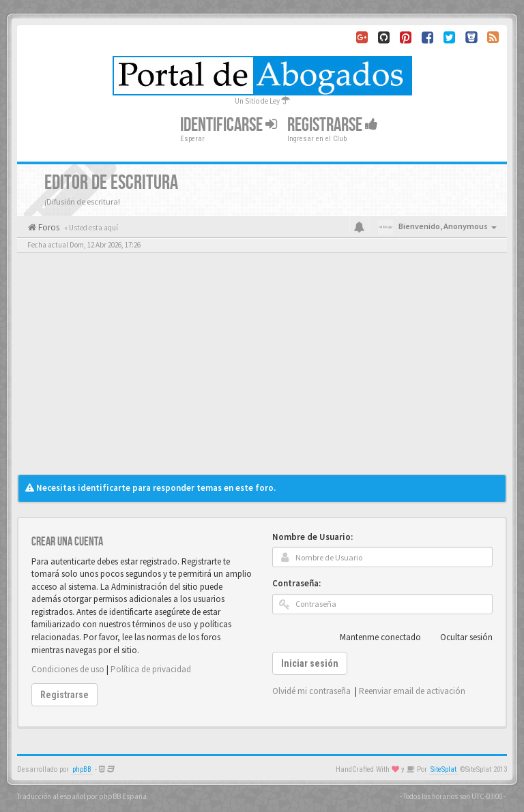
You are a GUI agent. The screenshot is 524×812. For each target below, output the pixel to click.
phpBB (82, 769)
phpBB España (123, 796)
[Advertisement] (262, 372)
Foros (48, 227)
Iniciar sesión (310, 663)
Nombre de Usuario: (312, 537)
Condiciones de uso (68, 669)
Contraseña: (296, 583)
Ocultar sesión (459, 637)
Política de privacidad (151, 669)
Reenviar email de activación (412, 691)
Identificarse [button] (229, 125)
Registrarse (333, 125)
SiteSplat (443, 769)
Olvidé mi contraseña (311, 691)
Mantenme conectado (373, 637)
